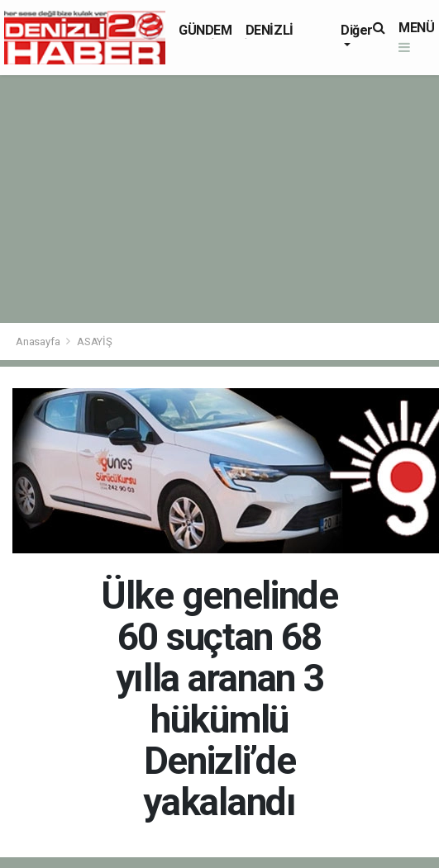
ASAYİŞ (95, 342)
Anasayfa (39, 342)
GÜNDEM (205, 30)
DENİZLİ (270, 30)
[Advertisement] (219, 199)
